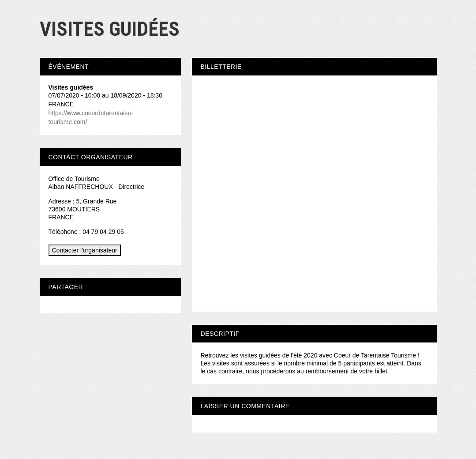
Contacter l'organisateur (85, 250)
